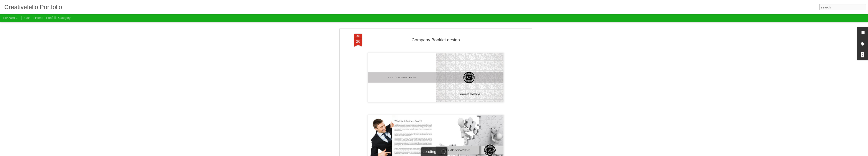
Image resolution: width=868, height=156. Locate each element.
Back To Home (33, 18)
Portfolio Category (58, 18)
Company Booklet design (436, 32)
